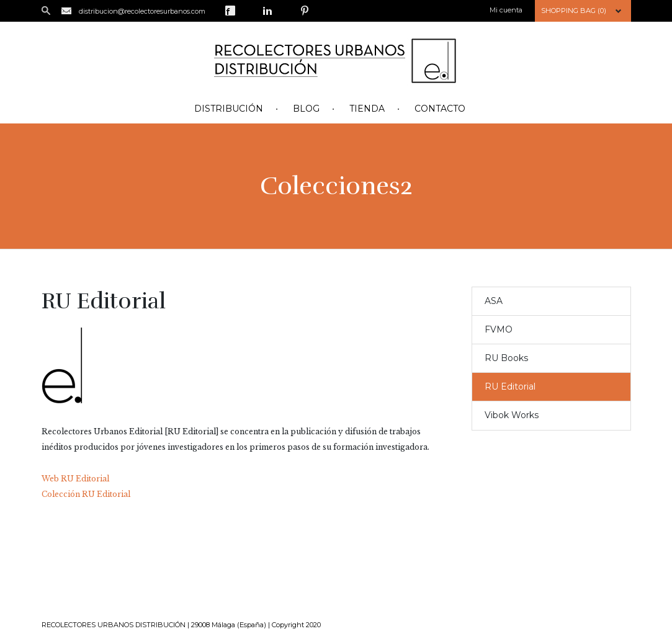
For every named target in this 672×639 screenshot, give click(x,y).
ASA (494, 301)
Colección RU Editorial (86, 494)
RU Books (506, 358)
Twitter (249, 11)
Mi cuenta (506, 10)
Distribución (229, 109)
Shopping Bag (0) (574, 11)
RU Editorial (510, 387)
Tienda (367, 109)
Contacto (440, 109)
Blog (306, 109)
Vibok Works (512, 415)
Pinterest (305, 11)
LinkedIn (267, 11)
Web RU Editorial (75, 479)
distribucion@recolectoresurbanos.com (142, 11)
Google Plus (286, 11)
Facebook (230, 11)
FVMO (499, 329)
